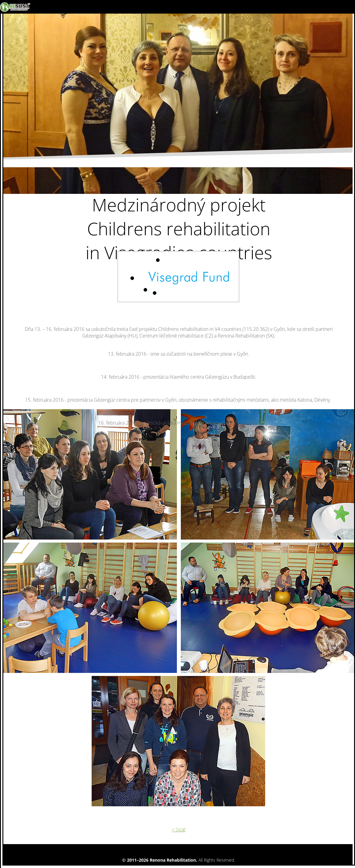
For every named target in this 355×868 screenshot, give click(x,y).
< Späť (179, 830)
